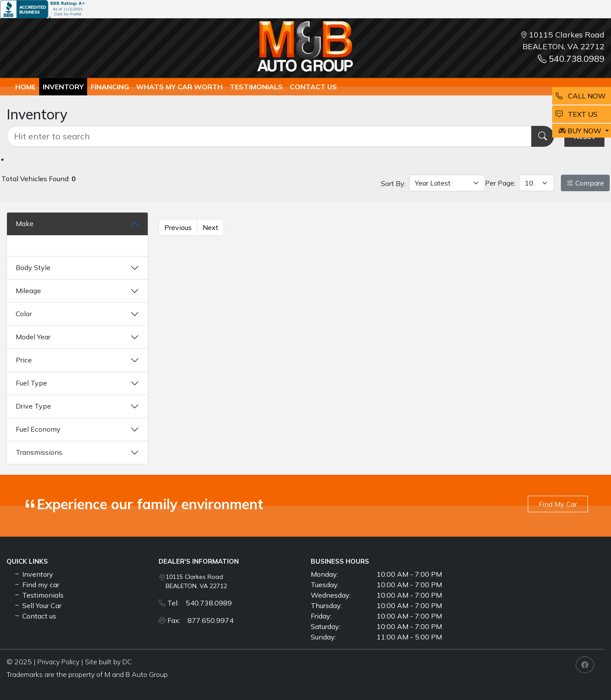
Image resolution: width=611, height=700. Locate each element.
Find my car (36, 585)
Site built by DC (108, 662)
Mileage (28, 291)
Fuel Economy (38, 429)
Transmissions (39, 452)
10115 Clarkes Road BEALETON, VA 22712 (196, 581)
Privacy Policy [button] (58, 662)
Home (25, 87)
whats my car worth (179, 87)
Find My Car (558, 504)
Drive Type (33, 406)
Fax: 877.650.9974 (200, 620)
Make (25, 223)
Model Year (33, 337)
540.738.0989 (571, 59)
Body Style (33, 267)
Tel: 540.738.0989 (200, 603)
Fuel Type (31, 383)
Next (210, 227)
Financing (110, 87)
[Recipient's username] (269, 136)
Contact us (313, 87)
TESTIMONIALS (256, 87)
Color (24, 314)
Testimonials (39, 595)
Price (24, 360)
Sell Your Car (37, 605)
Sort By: (393, 183)
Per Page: (500, 183)
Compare (585, 183)
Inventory (63, 87)
